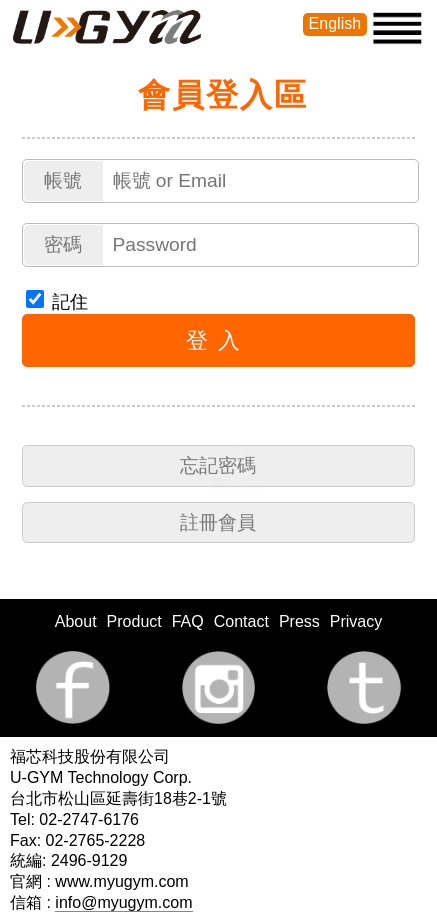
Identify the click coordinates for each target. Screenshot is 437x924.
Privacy (356, 621)
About (76, 621)
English (335, 23)
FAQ (188, 621)
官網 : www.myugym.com (99, 881)
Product (134, 621)
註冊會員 (218, 522)
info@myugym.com (123, 902)
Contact (241, 621)
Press (299, 621)
